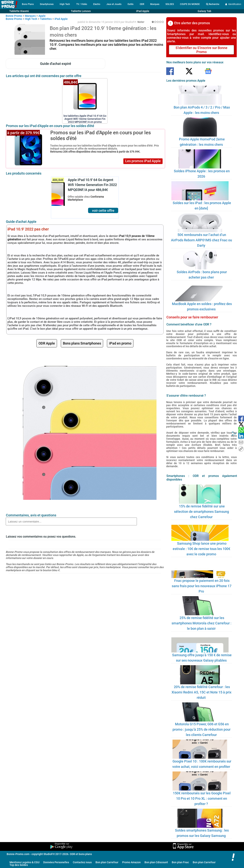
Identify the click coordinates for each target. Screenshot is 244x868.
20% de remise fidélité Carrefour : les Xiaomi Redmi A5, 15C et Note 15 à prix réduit (201, 692)
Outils (130, 4)
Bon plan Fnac (180, 862)
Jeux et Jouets (114, 4)
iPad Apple (143, 11)
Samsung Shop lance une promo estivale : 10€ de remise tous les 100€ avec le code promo (201, 549)
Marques (155, 4)
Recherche (213, 4)
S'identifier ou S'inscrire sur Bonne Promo (201, 50)
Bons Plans (28, 4)
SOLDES (170, 4)
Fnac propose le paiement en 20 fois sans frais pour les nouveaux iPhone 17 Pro (202, 586)
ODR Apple (47, 343)
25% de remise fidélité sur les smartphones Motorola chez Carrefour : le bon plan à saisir (201, 623)
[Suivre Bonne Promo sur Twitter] (189, 71)
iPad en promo (120, 343)
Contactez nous (82, 862)
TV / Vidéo (82, 4)
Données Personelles (56, 862)
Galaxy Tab (204, 11)
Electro (97, 4)
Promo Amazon (131, 862)
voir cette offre (103, 211)
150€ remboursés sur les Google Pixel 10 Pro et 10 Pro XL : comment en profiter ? (202, 798)
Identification (233, 4)
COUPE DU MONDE (190, 4)
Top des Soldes (19, 865)
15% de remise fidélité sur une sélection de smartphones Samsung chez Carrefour (201, 512)
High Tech (65, 4)
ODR (142, 4)
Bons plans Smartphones (82, 343)
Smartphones (47, 4)
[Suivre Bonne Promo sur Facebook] (170, 71)
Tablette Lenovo (81, 11)
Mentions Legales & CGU (24, 862)
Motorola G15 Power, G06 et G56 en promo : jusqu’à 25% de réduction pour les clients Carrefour (201, 729)
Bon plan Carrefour (107, 862)
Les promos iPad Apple (143, 161)
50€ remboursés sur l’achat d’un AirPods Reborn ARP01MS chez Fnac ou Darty (201, 240)
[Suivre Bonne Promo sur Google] (208, 71)
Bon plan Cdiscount (156, 862)
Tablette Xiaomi (19, 11)
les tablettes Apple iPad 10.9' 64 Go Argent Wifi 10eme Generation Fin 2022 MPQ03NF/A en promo (85, 117)
